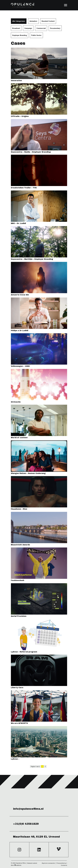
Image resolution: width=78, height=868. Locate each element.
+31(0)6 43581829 (26, 824)
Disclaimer (64, 865)
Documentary (55, 28)
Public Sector (36, 35)
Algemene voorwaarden (48, 863)
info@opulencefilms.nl (28, 809)
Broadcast (16, 28)
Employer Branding (20, 35)
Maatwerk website (32, 863)
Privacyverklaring (61, 863)
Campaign (28, 28)
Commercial (41, 28)
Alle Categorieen (19, 21)
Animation (33, 21)
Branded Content (48, 21)
